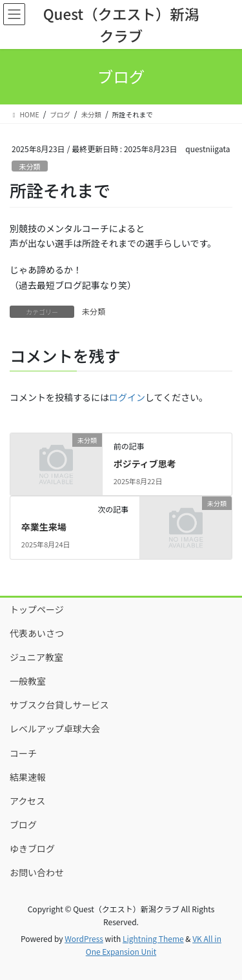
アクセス (27, 801)
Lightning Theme (153, 938)
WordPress (84, 938)
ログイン (127, 397)
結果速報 (28, 777)
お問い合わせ (37, 872)
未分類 (30, 166)
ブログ (23, 825)
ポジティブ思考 (145, 464)
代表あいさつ (37, 633)
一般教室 (28, 681)
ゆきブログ (32, 848)
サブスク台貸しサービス (59, 705)
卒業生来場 (44, 527)
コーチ (23, 753)
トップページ (37, 609)
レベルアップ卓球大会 (55, 729)
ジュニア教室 (36, 657)
